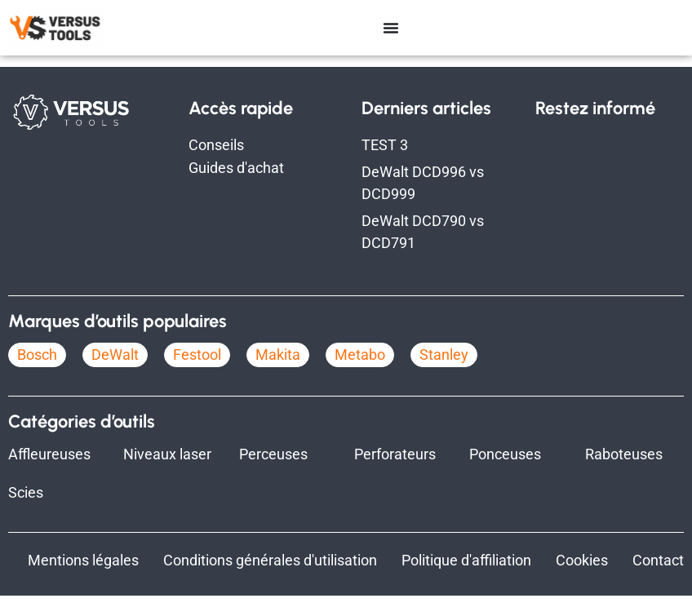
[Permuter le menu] (391, 28)
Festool (197, 375)
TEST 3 (385, 165)
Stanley (444, 375)
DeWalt (115, 375)
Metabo (360, 375)
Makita (278, 375)
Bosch (37, 375)
